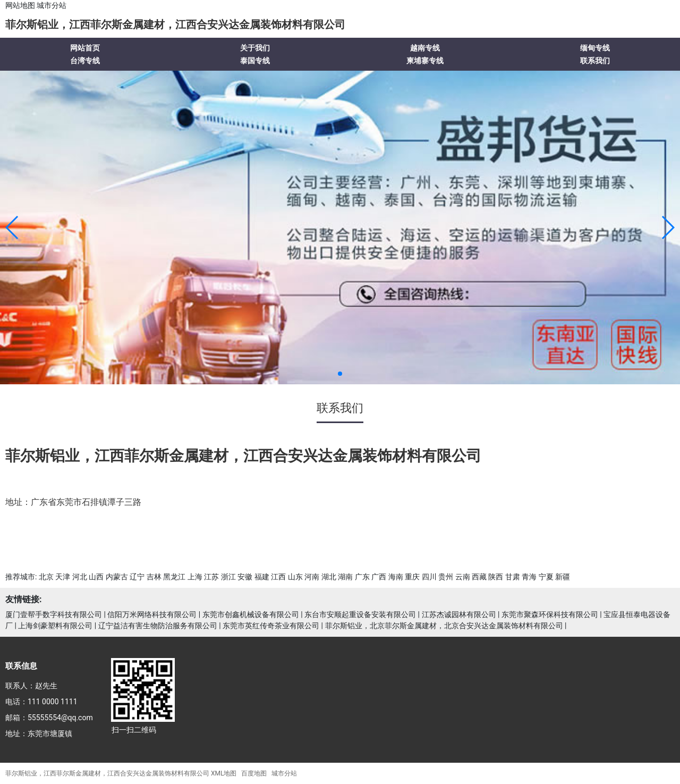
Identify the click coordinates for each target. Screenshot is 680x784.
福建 (262, 577)
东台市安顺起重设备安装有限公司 (360, 614)
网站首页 (85, 48)
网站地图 (20, 5)
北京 (46, 577)
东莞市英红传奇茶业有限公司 (271, 626)
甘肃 (513, 577)
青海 (529, 577)
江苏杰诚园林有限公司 (459, 614)
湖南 (345, 577)
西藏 (479, 577)
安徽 (245, 577)
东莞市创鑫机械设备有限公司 (251, 614)
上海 (195, 577)
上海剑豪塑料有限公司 (55, 626)
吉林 (154, 577)
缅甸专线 (595, 48)
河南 (312, 577)
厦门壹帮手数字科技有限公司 (54, 614)
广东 (362, 577)
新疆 (563, 577)
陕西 (496, 577)
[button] (12, 227)
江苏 (211, 577)
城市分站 (52, 5)
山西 (96, 577)
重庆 (412, 577)
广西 (379, 577)
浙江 (228, 577)
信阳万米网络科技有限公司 (152, 614)
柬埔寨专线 (425, 61)
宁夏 (546, 577)
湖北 (329, 577)
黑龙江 (174, 577)
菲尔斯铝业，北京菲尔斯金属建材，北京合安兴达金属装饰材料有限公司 (444, 626)
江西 (278, 577)
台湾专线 (85, 61)
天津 (63, 577)
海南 (396, 577)
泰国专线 (255, 61)
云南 (463, 577)
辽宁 (137, 577)
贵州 (446, 577)
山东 (295, 577)
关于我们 (255, 48)
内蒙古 (117, 577)
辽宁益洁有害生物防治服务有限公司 (158, 626)
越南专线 (425, 48)
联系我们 (595, 61)
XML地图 (224, 773)
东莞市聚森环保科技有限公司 (550, 614)
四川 (429, 577)
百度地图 (254, 773)
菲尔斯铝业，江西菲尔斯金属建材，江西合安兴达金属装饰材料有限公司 (175, 24)
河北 (80, 577)
